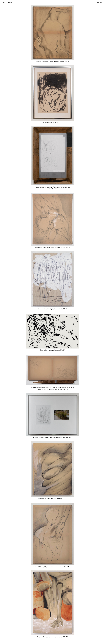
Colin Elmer (98, 3)
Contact (9, 3)
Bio (4, 3)
